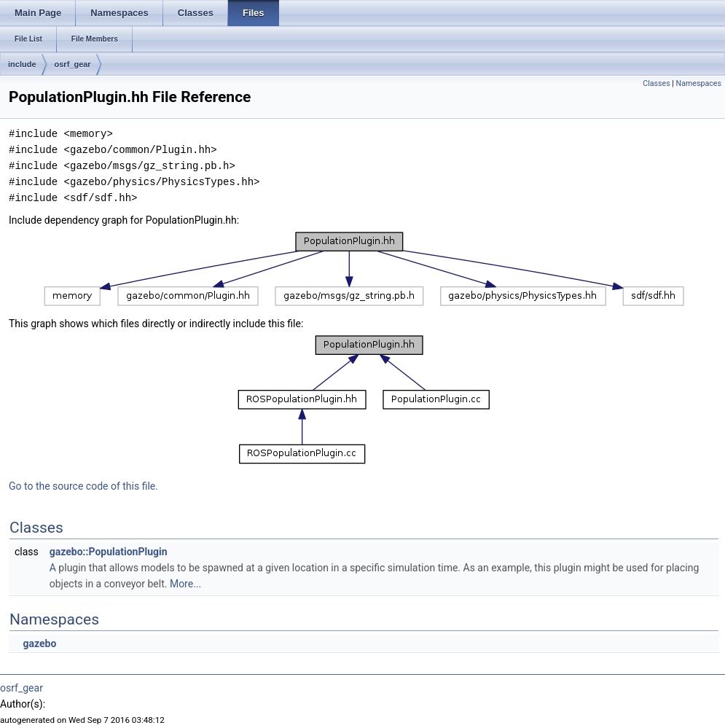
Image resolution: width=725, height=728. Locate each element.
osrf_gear (73, 64)
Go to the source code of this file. (83, 486)
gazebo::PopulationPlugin (109, 552)
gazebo (39, 643)
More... (185, 584)
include (22, 64)
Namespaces (699, 83)
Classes (656, 83)
